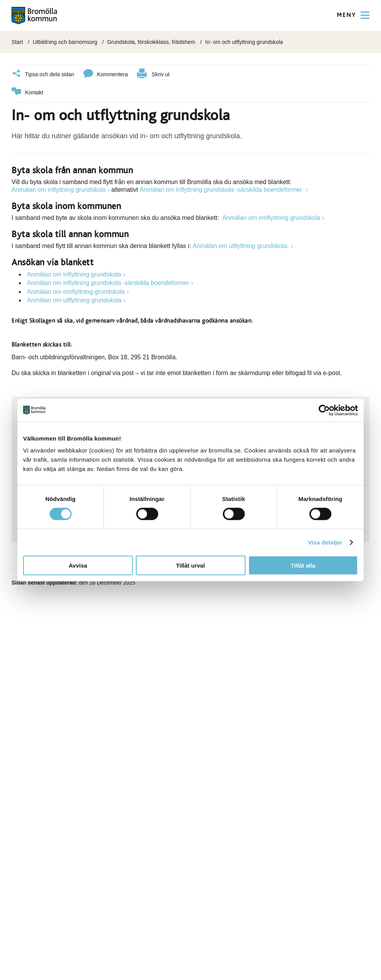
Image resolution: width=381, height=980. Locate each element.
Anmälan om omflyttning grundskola (271, 217)
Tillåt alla (303, 565)
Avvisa (78, 565)
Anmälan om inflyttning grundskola (59, 189)
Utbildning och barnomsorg (65, 42)
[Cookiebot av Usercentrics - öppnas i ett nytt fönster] (324, 410)
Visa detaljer (325, 542)
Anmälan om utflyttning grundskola (74, 300)
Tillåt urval (191, 565)
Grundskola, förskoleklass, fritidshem (151, 42)
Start (17, 42)
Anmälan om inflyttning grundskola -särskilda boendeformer (222, 189)
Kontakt (27, 92)
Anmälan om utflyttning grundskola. (241, 245)
